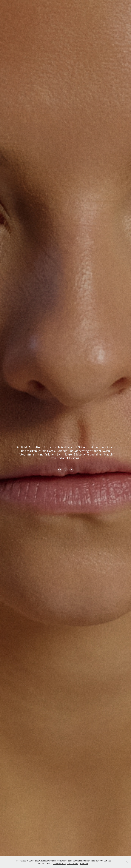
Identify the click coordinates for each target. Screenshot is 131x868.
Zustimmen (73, 863)
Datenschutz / (59, 863)
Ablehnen (84, 863)
